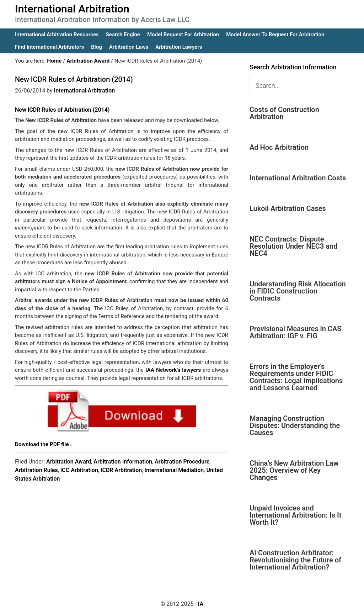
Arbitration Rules (36, 469)
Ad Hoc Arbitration (279, 147)
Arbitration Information (123, 461)
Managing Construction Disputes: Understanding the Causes (295, 425)
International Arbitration (72, 9)
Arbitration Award (69, 461)
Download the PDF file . (43, 444)
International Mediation (174, 469)
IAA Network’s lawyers (173, 370)
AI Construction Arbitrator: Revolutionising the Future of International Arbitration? (295, 560)
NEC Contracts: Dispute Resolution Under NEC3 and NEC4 (293, 246)
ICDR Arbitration (121, 469)
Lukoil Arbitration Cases (288, 208)
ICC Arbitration (79, 469)
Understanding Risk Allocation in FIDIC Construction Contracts (298, 291)
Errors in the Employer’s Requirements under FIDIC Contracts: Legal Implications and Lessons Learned (296, 377)
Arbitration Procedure (182, 461)
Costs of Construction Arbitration (284, 113)
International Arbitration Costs (298, 178)
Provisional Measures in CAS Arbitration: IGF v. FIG (295, 332)
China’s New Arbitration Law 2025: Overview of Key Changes (294, 470)
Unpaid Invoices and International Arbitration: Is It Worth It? (295, 515)
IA (201, 604)
